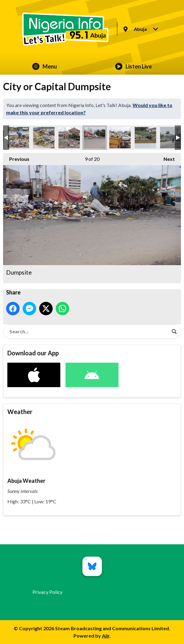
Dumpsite (18, 138)
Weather (20, 412)
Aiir (106, 636)
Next (166, 157)
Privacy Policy (47, 592)
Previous (16, 157)
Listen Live (133, 66)
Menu (45, 66)
